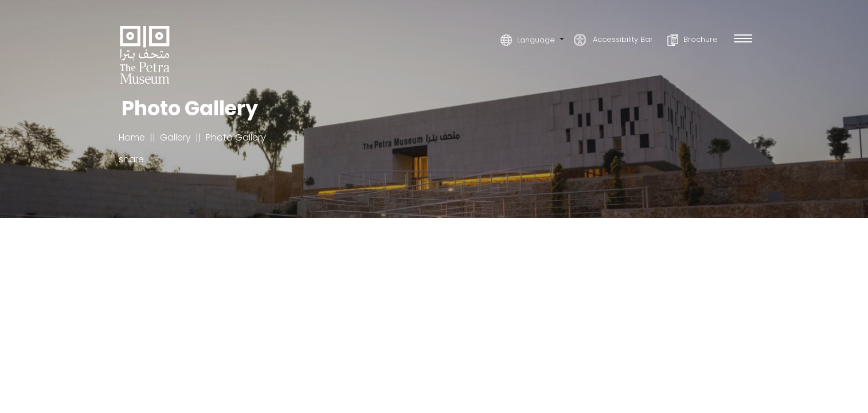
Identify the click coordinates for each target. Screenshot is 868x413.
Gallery (175, 137)
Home (132, 137)
